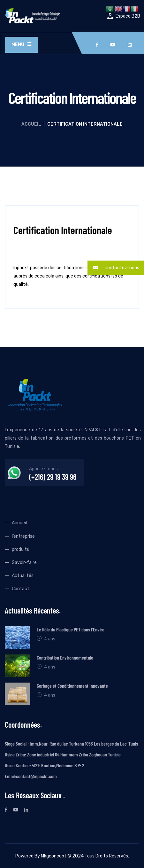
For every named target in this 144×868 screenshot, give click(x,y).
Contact (21, 589)
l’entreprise (23, 536)
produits (20, 549)
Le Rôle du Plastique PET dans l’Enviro (71, 629)
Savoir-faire (24, 563)
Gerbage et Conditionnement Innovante (72, 686)
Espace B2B (128, 16)
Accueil (31, 124)
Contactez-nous (113, 268)
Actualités (23, 576)
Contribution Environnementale (65, 657)
